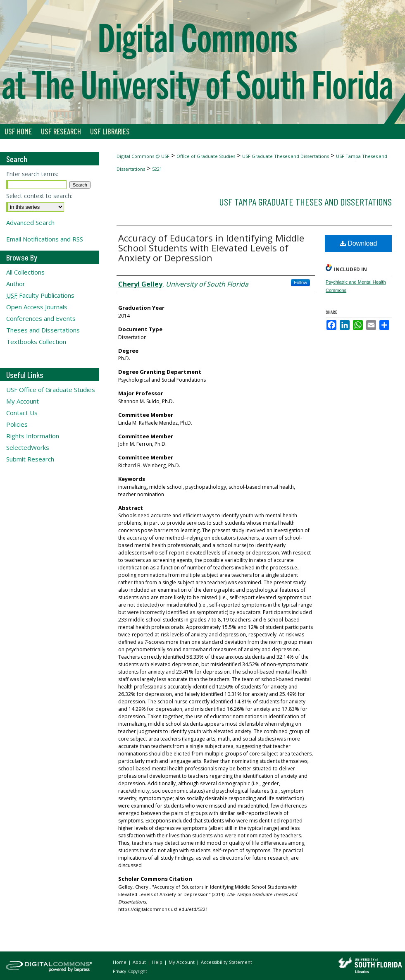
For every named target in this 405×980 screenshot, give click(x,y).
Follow (300, 282)
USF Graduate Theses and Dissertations (286, 156)
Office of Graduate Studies (206, 156)
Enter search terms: (32, 174)
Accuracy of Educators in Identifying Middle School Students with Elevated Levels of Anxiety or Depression (211, 248)
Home (120, 962)
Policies (17, 424)
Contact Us (22, 413)
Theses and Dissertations (43, 330)
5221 (157, 169)
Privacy (120, 971)
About (140, 962)
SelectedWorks (28, 447)
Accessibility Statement (226, 962)
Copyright (138, 971)
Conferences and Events (41, 318)
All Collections (25, 272)
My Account (23, 401)
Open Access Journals (37, 307)
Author (16, 284)
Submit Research (30, 459)
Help (158, 962)
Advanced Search (30, 222)
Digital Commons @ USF (143, 156)
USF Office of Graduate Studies (51, 390)
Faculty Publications (40, 295)
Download (359, 243)
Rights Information (33, 436)
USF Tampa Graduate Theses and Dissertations (305, 202)
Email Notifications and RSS (45, 239)
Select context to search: (39, 196)
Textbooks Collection (36, 342)
